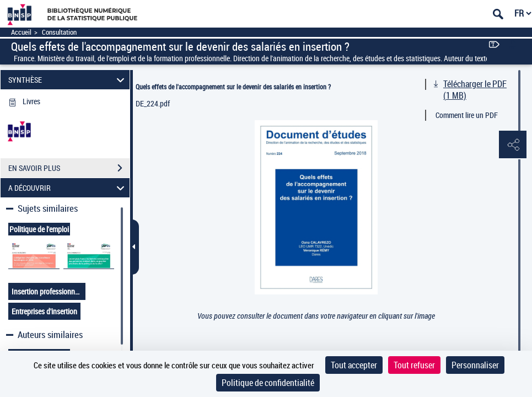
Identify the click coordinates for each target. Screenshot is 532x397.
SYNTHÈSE (68, 80)
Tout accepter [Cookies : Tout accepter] (354, 365)
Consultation (59, 32)
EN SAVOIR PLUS (69, 168)
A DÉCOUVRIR (68, 188)
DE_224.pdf (153, 103)
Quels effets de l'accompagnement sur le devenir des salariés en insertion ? (233, 87)
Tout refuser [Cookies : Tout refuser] (414, 365)
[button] (513, 145)
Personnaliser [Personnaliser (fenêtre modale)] (475, 365)
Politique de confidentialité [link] (268, 383)
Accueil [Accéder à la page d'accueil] (21, 32)
